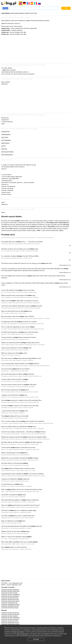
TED (70, 246)
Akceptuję (36, 639)
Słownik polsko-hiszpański (11, 595)
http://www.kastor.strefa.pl (27, 79)
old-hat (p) (10, 188)
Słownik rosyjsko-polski (10, 608)
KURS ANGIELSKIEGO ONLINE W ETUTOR (19, 13)
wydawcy (36, 129)
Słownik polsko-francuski (10, 591)
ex (8, 185)
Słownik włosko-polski (9, 603)
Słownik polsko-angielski (10, 590)
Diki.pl (3, 585)
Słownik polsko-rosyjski (10, 598)
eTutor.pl (5, 583)
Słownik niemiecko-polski (10, 606)
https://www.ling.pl (22, 634)
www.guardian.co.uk (65, 265)
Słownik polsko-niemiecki (10, 596)
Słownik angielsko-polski (10, 600)
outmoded (10, 190)
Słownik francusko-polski (10, 601)
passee (9, 194)
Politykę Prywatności (18, 632)
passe (9, 192)
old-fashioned (11, 186)
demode (32, 183)
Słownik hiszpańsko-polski (11, 605)
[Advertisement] (36, 99)
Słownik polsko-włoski (9, 593)
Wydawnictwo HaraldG (27, 115)
